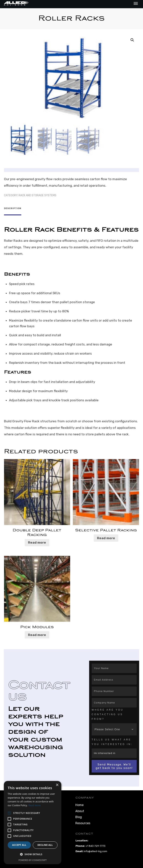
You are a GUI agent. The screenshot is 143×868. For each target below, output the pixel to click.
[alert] (33, 823)
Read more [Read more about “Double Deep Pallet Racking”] (37, 541)
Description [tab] (13, 208)
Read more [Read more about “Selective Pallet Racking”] (106, 537)
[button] (132, 40)
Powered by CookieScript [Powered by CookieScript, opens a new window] (33, 860)
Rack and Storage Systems (37, 195)
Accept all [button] (19, 845)
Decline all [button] (45, 845)
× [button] (57, 785)
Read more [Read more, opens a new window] (35, 805)
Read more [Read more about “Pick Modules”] (37, 633)
